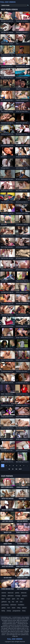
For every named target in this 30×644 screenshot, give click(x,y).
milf (17, 602)
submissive (13, 605)
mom (9, 608)
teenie (14, 608)
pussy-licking (5, 605)
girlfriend (4, 602)
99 (13, 469)
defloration (11, 596)
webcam (24, 608)
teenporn (25, 596)
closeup (9, 611)
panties (17, 593)
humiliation (21, 605)
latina (22, 599)
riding (19, 608)
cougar (8, 599)
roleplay (4, 596)
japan (14, 599)
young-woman (17, 611)
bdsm (3, 599)
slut (18, 599)
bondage (18, 596)
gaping (3, 608)
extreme (4, 593)
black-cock (11, 593)
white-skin (24, 593)
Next (20, 469)
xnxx (21, 602)
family (3, 611)
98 (9, 469)
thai (13, 602)
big (9, 602)
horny (24, 611)
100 (16, 469)
